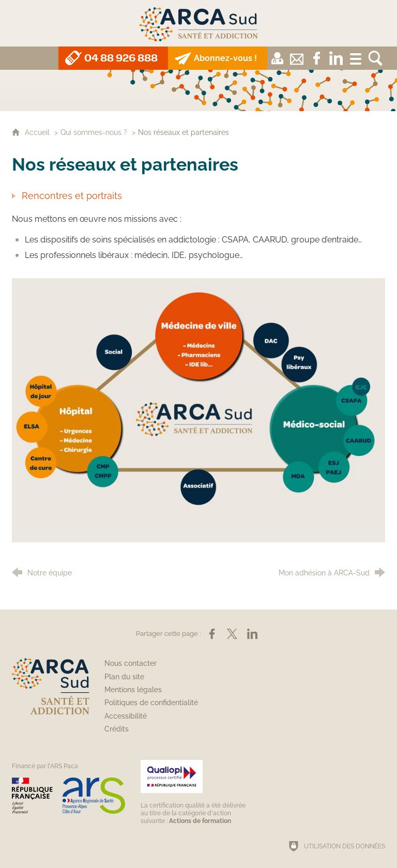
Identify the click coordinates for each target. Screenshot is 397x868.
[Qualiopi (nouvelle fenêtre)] (195, 792)
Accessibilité (126, 716)
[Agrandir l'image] (198, 410)
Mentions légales (133, 690)
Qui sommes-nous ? (94, 132)
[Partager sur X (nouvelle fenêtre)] (232, 634)
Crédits (117, 729)
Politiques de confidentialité (151, 703)
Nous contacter (131, 663)
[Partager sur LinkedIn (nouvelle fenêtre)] (252, 634)
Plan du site (124, 677)
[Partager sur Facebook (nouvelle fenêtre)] (212, 634)
